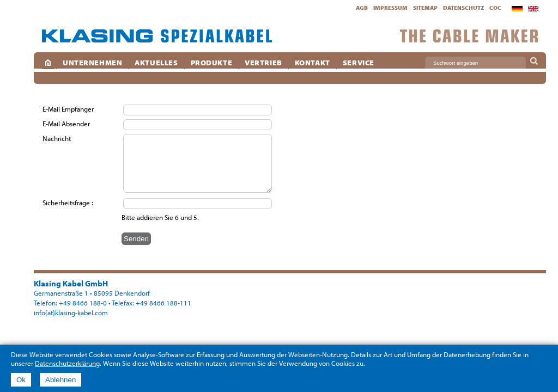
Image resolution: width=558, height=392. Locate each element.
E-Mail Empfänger (69, 109)
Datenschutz (463, 8)
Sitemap (425, 8)
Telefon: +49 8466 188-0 (70, 303)
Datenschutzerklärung (67, 363)
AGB (362, 8)
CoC (495, 8)
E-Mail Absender (67, 124)
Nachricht (57, 138)
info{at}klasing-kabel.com (71, 313)
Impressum (390, 8)
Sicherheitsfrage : (68, 203)
